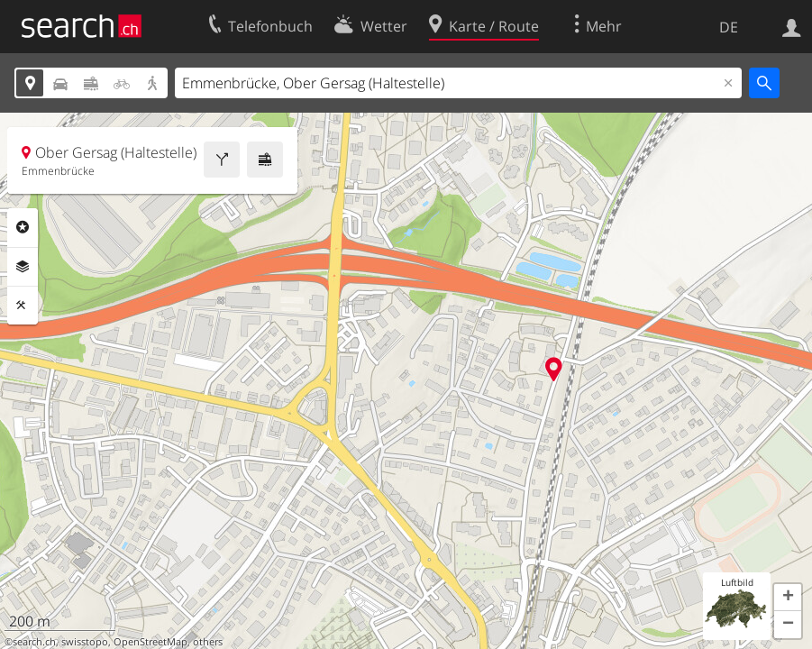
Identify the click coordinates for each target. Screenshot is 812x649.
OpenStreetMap (151, 642)
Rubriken (23, 227)
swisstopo (85, 642)
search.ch (34, 642)
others (208, 642)
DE (729, 27)
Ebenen (23, 267)
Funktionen (23, 306)
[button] (788, 598)
